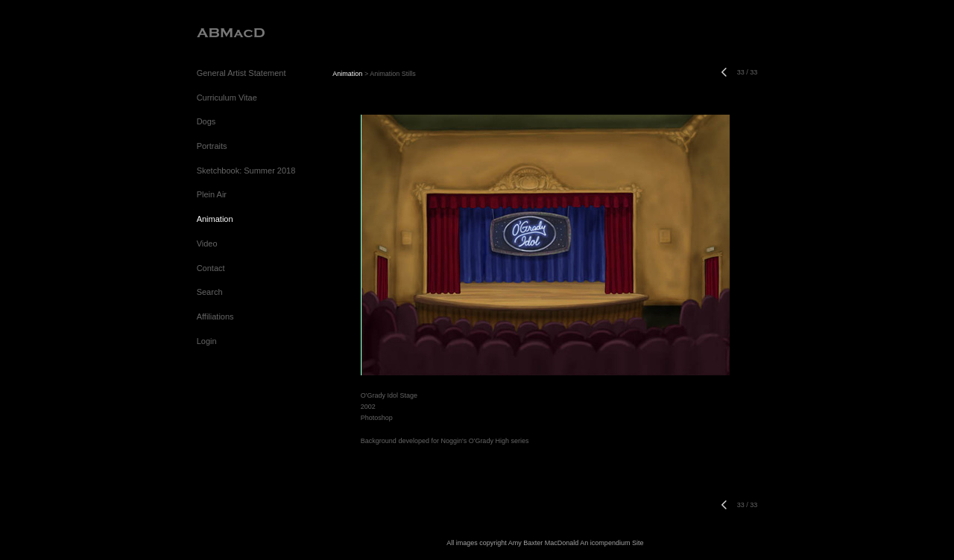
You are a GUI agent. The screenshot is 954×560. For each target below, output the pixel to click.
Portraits (212, 146)
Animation (215, 219)
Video (207, 244)
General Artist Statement (241, 73)
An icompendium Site (612, 543)
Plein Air (212, 194)
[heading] (231, 33)
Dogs (206, 121)
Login (207, 341)
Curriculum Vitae (227, 98)
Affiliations (215, 316)
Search (210, 292)
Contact (211, 268)
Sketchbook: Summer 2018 (246, 171)
